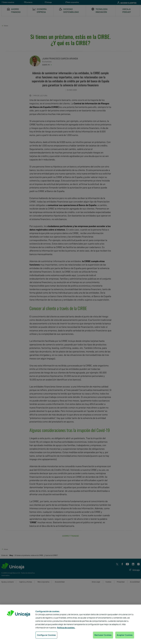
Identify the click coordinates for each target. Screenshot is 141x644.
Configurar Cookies (46, 635)
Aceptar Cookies (125, 635)
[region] (70, 624)
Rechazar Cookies (103, 635)
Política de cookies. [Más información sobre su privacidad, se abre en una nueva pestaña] (66, 628)
